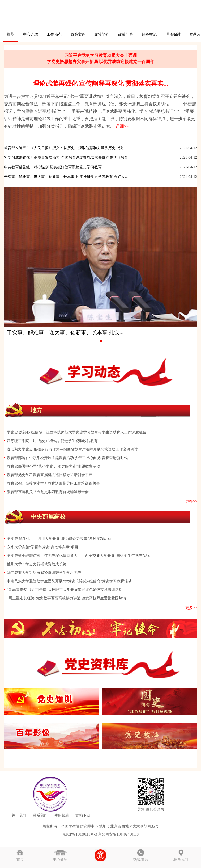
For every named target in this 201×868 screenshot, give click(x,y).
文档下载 (83, 815)
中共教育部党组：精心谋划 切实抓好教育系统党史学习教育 (53, 167)
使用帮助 (62, 815)
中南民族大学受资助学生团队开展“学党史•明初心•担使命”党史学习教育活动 (69, 581)
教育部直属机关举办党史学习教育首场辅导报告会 (48, 492)
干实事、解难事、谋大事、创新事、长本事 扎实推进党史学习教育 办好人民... (67, 177)
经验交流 (149, 34)
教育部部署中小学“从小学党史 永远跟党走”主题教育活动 (54, 466)
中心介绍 (31, 34)
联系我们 (40, 815)
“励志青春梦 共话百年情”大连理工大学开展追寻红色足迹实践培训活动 (65, 590)
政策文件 (78, 34)
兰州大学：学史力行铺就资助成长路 (37, 564)
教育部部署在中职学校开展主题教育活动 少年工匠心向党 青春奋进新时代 (67, 458)
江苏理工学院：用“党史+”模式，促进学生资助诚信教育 (52, 441)
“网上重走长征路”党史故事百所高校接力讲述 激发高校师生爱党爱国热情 (67, 598)
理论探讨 (173, 34)
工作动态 (54, 34)
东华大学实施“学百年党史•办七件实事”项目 (43, 547)
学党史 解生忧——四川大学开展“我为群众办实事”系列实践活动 (59, 539)
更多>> (191, 501)
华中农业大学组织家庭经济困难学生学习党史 (44, 573)
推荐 (10, 34)
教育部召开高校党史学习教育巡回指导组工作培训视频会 (53, 483)
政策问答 (126, 34)
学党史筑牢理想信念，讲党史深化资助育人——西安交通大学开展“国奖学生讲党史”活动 (79, 556)
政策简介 (102, 34)
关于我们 (19, 815)
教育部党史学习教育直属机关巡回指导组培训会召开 (50, 475)
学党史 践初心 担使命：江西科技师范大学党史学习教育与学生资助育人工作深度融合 (77, 432)
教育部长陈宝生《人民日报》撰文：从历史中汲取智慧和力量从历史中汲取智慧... (67, 148)
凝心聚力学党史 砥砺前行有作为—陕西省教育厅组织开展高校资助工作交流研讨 (72, 449)
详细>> (121, 126)
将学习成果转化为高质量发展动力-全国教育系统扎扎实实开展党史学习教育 (66, 158)
